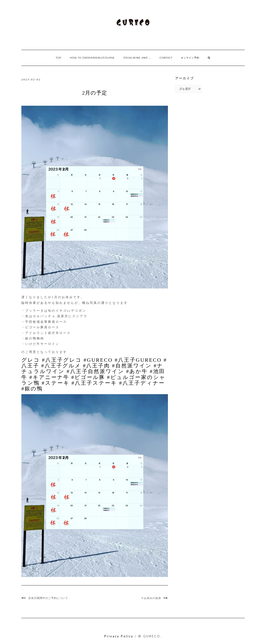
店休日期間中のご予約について (48, 598)
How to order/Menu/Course (92, 58)
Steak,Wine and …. (137, 58)
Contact (166, 58)
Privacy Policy (119, 636)
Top (59, 58)
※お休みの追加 (151, 598)
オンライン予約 (190, 58)
